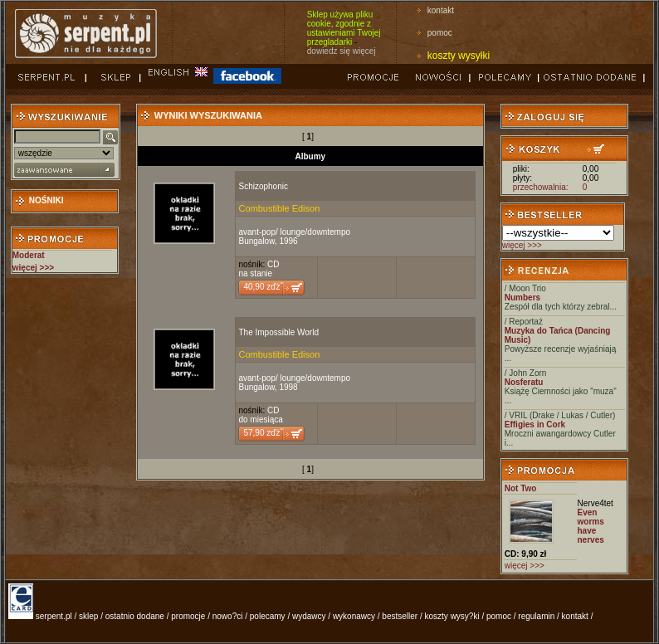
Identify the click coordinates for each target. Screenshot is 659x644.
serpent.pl (54, 616)
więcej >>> (522, 245)
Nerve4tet (596, 503)
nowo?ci (228, 616)
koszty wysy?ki (452, 616)
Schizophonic (263, 186)
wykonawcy (354, 616)
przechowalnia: (541, 187)
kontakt (441, 10)
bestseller (400, 616)
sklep (88, 616)
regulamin (536, 616)
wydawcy (309, 616)
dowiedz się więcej (342, 51)
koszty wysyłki (459, 56)
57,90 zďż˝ (263, 433)
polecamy (268, 616)
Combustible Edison (279, 208)
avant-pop (256, 232)
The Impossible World (278, 332)
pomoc (440, 33)
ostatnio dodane (135, 616)
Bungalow (256, 241)
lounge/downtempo (316, 232)
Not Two (521, 488)
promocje (188, 616)
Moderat (29, 255)
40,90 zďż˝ (263, 287)
